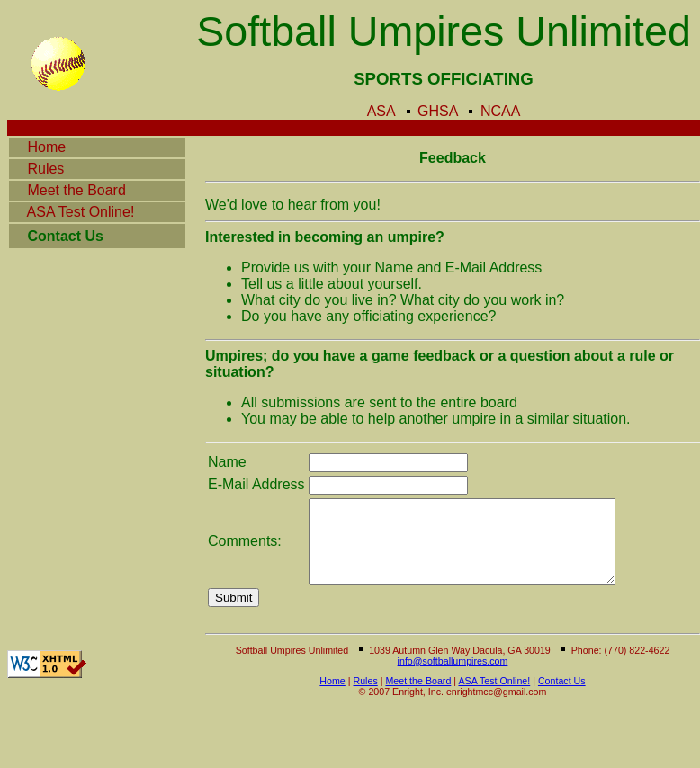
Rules (51, 169)
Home (62, 147)
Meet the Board (80, 190)
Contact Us (562, 697)
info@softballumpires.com (453, 677)
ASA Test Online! (72, 212)
